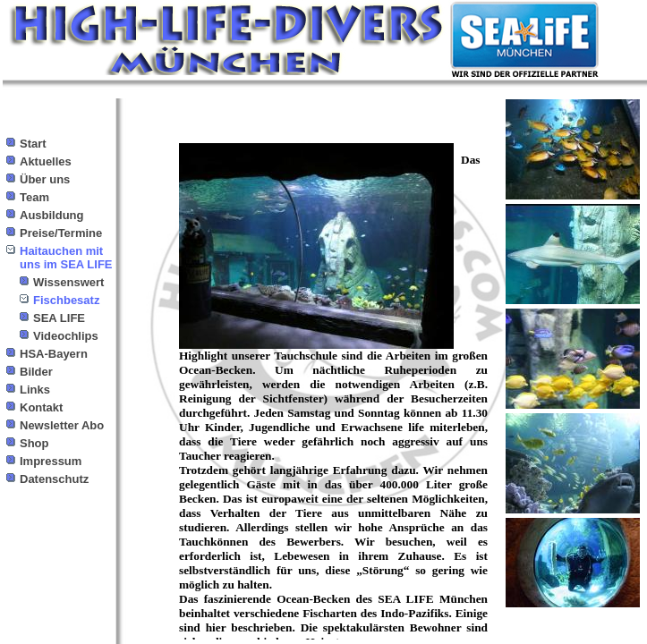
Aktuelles (46, 161)
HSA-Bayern (54, 354)
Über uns (45, 179)
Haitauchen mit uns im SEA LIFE (66, 258)
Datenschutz (54, 479)
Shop (34, 443)
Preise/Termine (61, 233)
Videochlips (66, 336)
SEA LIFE (59, 318)
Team (34, 197)
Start (33, 144)
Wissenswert (68, 282)
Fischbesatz (66, 300)
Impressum (51, 461)
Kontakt (41, 407)
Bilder (36, 372)
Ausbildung (52, 215)
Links (35, 390)
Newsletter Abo (62, 425)
